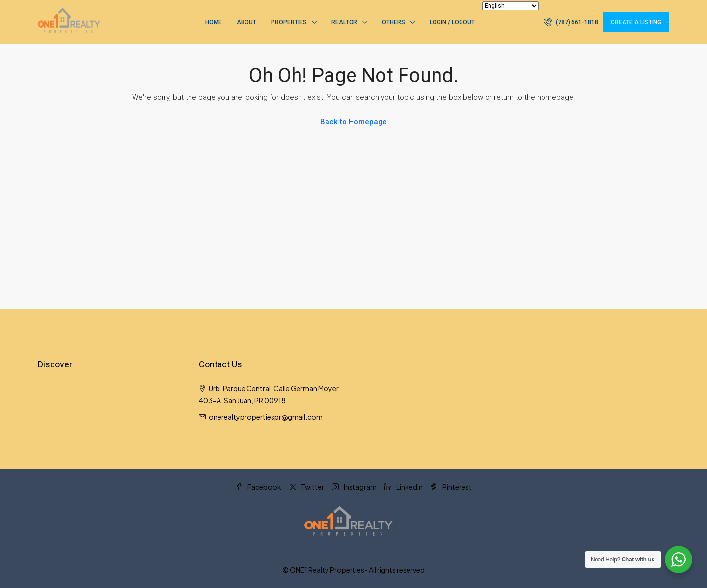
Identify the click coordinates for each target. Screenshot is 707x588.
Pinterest (451, 487)
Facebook (258, 487)
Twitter (307, 487)
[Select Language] (510, 6)
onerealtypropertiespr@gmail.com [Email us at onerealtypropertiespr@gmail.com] (266, 417)
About (246, 22)
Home (214, 22)
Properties (289, 22)
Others (394, 22)
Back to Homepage (353, 122)
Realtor (344, 22)
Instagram (354, 487)
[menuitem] (571, 22)
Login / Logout (452, 22)
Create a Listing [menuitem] (636, 22)
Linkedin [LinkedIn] (404, 487)
